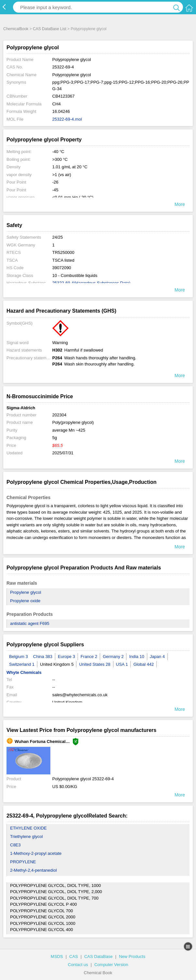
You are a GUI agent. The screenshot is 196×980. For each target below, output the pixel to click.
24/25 (58, 237)
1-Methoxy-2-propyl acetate (36, 853)
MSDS (57, 956)
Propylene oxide (25, 601)
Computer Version (111, 965)
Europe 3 (66, 657)
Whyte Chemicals (24, 672)
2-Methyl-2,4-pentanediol (33, 870)
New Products (132, 956)
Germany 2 (113, 657)
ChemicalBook (16, 29)
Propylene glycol (26, 592)
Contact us (78, 965)
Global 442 (144, 664)
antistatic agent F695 (30, 623)
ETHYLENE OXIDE (28, 828)
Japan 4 (157, 657)
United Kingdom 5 (57, 664)
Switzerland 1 (22, 664)
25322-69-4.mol (67, 119)
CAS (74, 956)
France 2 (89, 657)
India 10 (137, 657)
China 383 (43, 657)
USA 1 (122, 664)
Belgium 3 (19, 657)
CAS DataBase (98, 956)
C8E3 (15, 845)
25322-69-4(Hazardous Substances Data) (91, 283)
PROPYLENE (23, 862)
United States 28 (95, 664)
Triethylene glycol (26, 837)
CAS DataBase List (50, 29)
